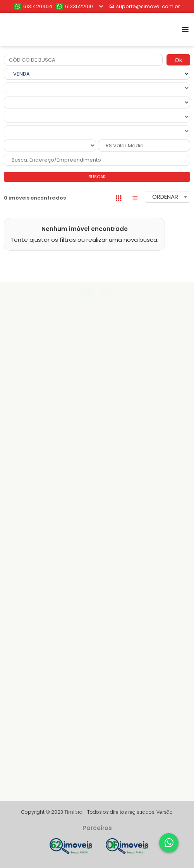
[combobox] (167, 197)
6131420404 (33, 6)
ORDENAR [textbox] (165, 197)
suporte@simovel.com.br (145, 6)
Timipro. (74, 812)
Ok (178, 60)
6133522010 (75, 6)
